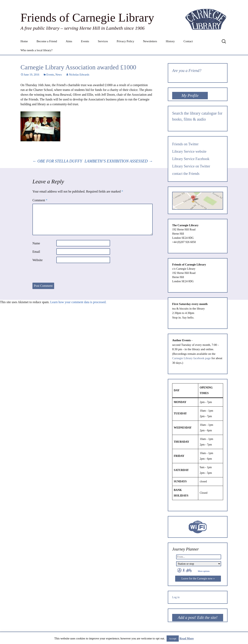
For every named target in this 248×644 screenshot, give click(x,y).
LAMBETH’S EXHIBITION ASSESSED (119, 161)
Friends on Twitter (185, 144)
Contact (188, 41)
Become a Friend (47, 41)
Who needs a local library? (37, 50)
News (59, 75)
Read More (186, 638)
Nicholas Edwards (79, 75)
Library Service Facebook (191, 159)
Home (24, 41)
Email (36, 252)
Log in (176, 597)
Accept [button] (173, 639)
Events (85, 41)
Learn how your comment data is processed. (78, 302)
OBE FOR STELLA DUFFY (57, 161)
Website (38, 260)
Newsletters (150, 41)
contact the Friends (186, 174)
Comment (40, 200)
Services (103, 41)
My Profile (190, 95)
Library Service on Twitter (191, 166)
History (170, 41)
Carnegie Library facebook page (191, 358)
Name (36, 243)
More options (204, 571)
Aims (69, 41)
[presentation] (63, 273)
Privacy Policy (125, 41)
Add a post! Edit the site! (198, 617)
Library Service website (189, 151)
